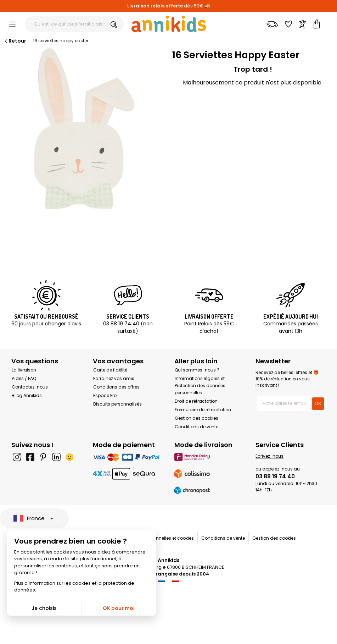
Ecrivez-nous (269, 456)
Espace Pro (105, 395)
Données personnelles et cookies (159, 538)
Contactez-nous (30, 387)
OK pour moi (119, 608)
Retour (15, 41)
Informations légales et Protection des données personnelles (200, 386)
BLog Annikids (27, 395)
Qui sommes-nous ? (197, 370)
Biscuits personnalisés (117, 404)
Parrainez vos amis (114, 378)
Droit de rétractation (196, 401)
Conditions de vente (196, 427)
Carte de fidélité (110, 370)
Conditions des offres (116, 387)
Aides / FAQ (24, 378)
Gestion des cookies (196, 418)
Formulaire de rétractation (203, 410)
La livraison (24, 370)
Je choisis (44, 608)
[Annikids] (169, 24)
